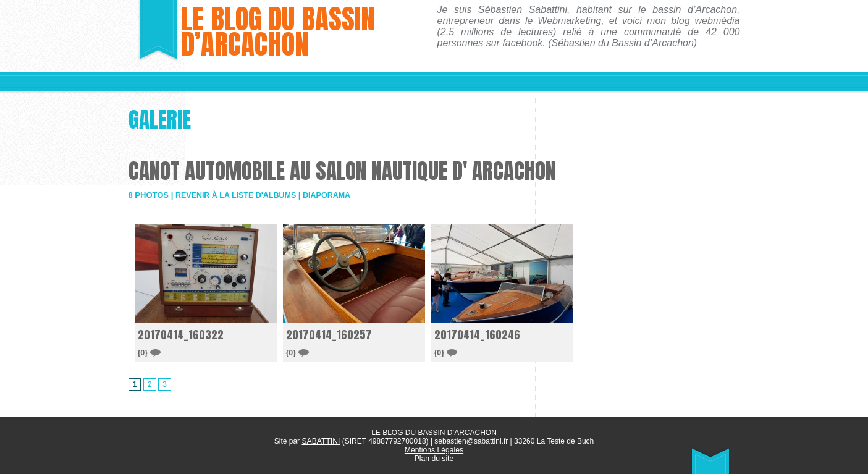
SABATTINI (321, 441)
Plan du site (434, 459)
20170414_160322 (181, 335)
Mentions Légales (434, 450)
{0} (150, 352)
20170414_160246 (478, 335)
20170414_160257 (330, 335)
